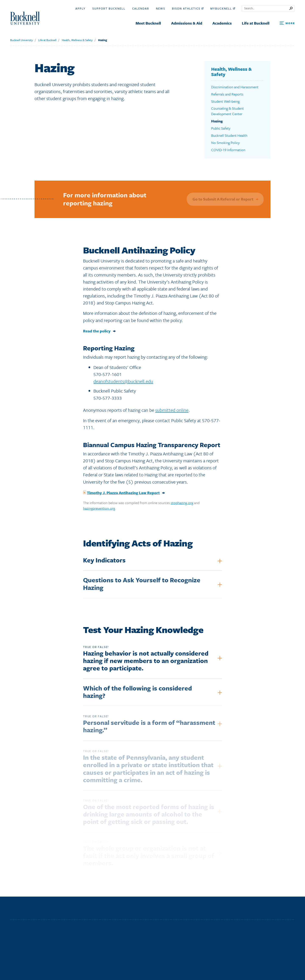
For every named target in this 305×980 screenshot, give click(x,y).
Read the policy (97, 333)
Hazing (103, 40)
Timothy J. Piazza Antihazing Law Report (123, 495)
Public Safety (221, 128)
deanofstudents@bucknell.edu (123, 383)
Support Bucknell (109, 8)
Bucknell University (21, 40)
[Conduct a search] (266, 8)
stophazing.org (182, 505)
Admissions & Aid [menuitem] (187, 23)
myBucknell (223, 8)
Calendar (141, 8)
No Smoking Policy (225, 143)
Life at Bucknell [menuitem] (256, 23)
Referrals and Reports (227, 94)
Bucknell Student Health (229, 135)
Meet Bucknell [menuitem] (148, 23)
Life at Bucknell (47, 40)
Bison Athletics (188, 8)
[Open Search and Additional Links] (287, 23)
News (161, 8)
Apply (80, 8)
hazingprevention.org (99, 510)
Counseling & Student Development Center (227, 111)
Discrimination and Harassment (235, 87)
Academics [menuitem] (222, 23)
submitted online (172, 412)
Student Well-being (225, 101)
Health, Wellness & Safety (77, 40)
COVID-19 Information (228, 150)
